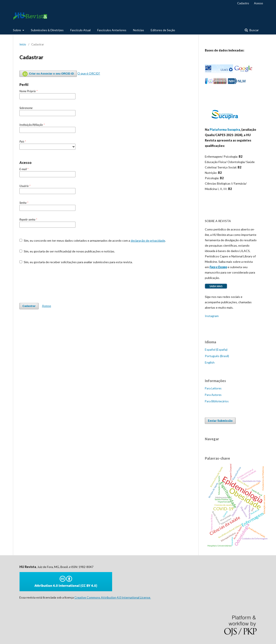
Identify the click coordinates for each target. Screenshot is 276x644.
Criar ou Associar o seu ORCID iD (48, 74)
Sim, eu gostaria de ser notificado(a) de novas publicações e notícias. (67, 251)
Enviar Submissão (220, 421)
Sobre (17, 30)
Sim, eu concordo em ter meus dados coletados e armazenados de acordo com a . (93, 240)
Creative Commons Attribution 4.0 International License (113, 597)
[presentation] (52, 283)
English (210, 362)
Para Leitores (213, 388)
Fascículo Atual (80, 30)
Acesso (259, 3)
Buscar (254, 30)
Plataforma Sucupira (225, 130)
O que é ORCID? (89, 73)
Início (23, 44)
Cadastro (243, 3)
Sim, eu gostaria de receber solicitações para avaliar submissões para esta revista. (76, 262)
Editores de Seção (163, 30)
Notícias (139, 30)
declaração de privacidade (148, 240)
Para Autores (213, 395)
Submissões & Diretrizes (47, 30)
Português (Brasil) (217, 356)
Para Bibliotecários (217, 401)
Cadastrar (29, 306)
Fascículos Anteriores (112, 30)
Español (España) (216, 349)
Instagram (212, 316)
